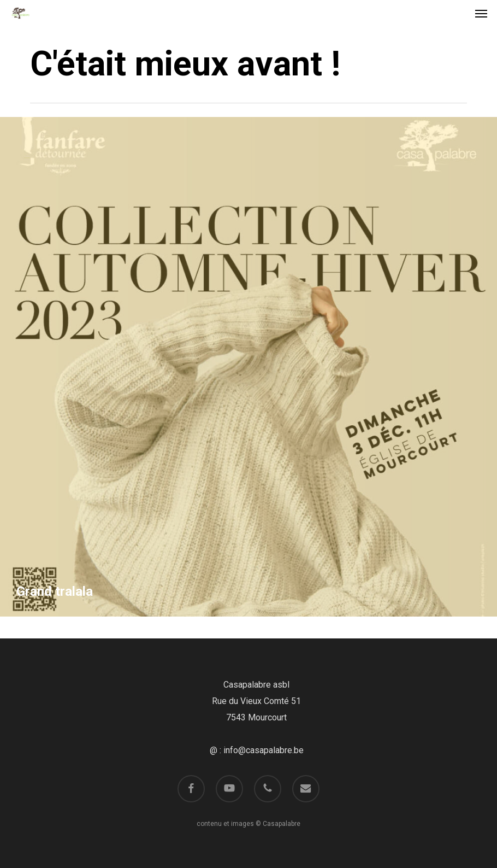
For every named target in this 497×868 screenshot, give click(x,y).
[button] (481, 13)
